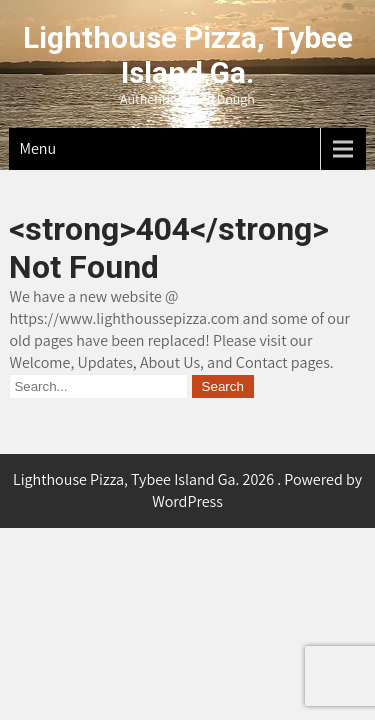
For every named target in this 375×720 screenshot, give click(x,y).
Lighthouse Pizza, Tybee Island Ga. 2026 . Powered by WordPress (187, 490)
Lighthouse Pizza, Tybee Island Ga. (188, 55)
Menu (37, 148)
